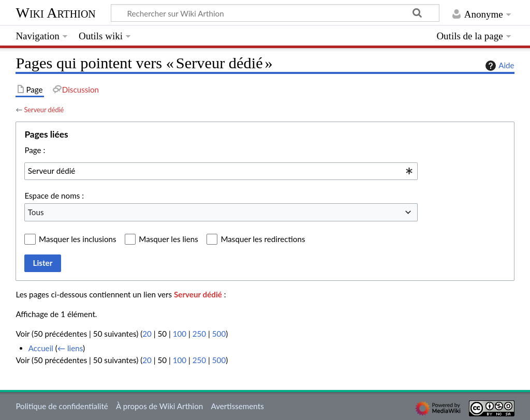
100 (180, 334)
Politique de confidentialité (62, 406)
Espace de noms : (54, 196)
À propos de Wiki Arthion (159, 406)
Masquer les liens (168, 239)
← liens (70, 348)
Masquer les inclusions (77, 239)
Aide (498, 66)
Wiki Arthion (55, 13)
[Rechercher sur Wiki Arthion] (275, 13)
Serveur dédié (44, 110)
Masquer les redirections (263, 239)
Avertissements (237, 406)
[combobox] (221, 171)
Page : (35, 150)
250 (199, 334)
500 (219, 334)
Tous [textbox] (36, 212)
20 (147, 334)
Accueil (41, 348)
